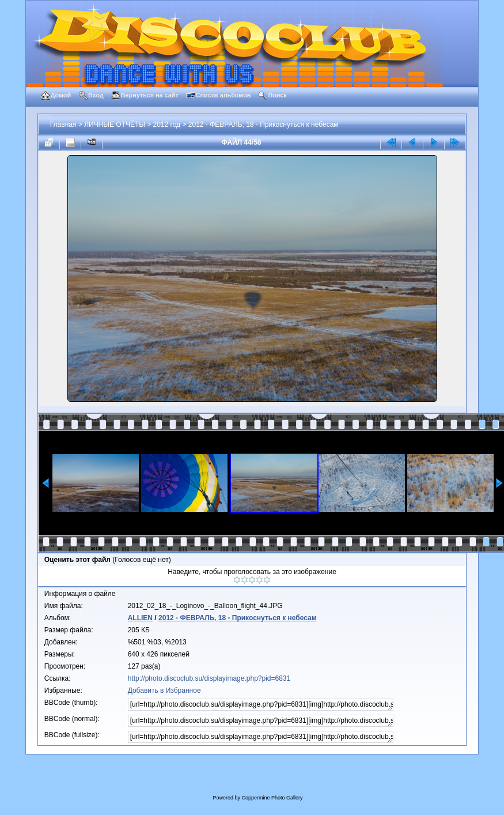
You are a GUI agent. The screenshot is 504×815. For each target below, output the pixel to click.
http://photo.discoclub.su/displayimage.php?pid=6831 (209, 678)
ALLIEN (140, 618)
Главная (63, 124)
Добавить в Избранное (164, 691)
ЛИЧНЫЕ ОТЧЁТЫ (115, 124)
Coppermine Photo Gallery (272, 798)
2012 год (167, 124)
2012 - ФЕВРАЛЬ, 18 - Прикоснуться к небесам (264, 124)
